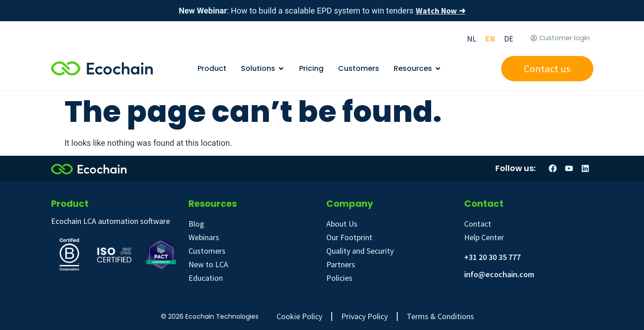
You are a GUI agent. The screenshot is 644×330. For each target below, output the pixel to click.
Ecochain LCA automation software (110, 221)
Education (206, 278)
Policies (339, 278)
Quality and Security (360, 251)
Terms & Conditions (440, 316)
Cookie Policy (299, 316)
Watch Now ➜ (441, 11)
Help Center (484, 237)
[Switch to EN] (490, 39)
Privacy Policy (364, 316)
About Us (342, 224)
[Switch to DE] (509, 39)
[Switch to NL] (472, 39)
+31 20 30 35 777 (492, 257)
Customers (207, 251)
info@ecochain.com (499, 274)
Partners (341, 264)
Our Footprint (349, 237)
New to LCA (208, 264)
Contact (478, 224)
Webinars (204, 237)
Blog (196, 224)
